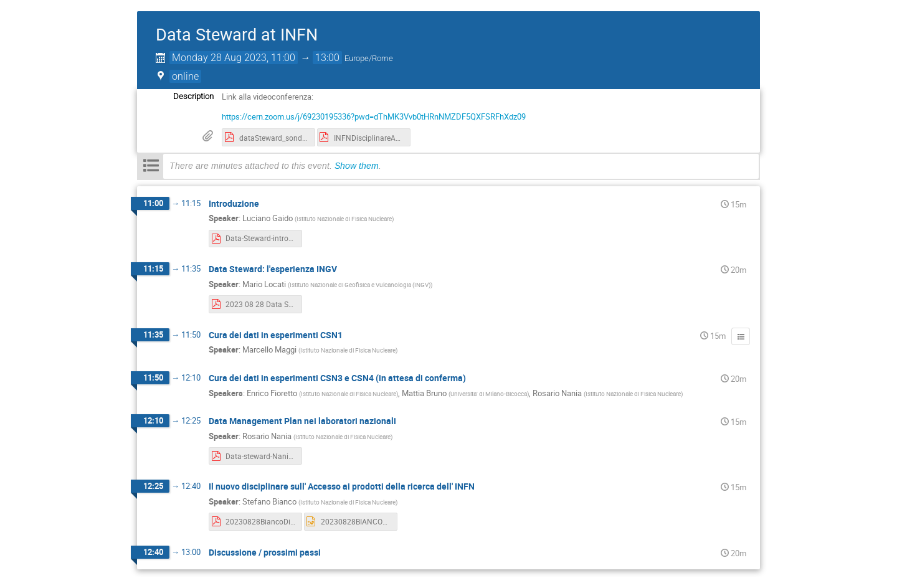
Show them (357, 166)
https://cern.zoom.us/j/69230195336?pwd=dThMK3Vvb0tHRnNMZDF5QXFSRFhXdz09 (374, 116)
